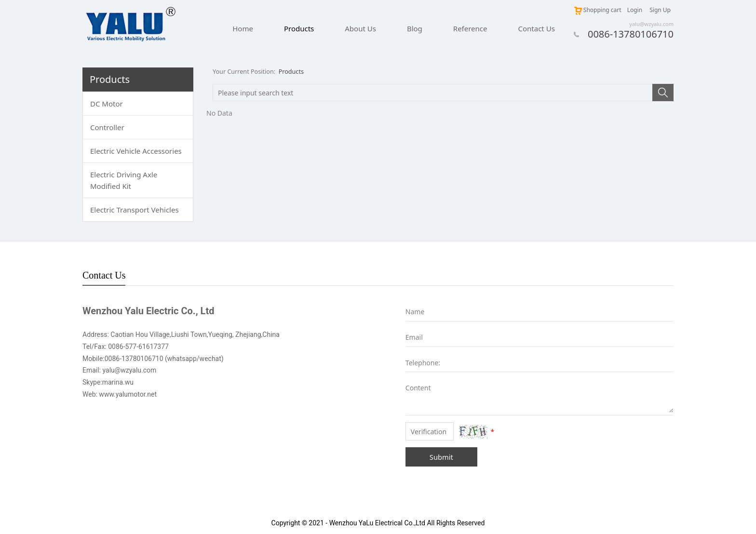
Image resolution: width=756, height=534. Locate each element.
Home (243, 28)
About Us (360, 28)
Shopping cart (597, 10)
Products (299, 28)
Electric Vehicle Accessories (136, 151)
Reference (470, 28)
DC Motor (107, 104)
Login (635, 10)
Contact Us (537, 28)
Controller (107, 127)
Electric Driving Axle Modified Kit (124, 180)
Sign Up (660, 10)
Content (412, 388)
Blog (415, 28)
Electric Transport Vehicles (135, 210)
